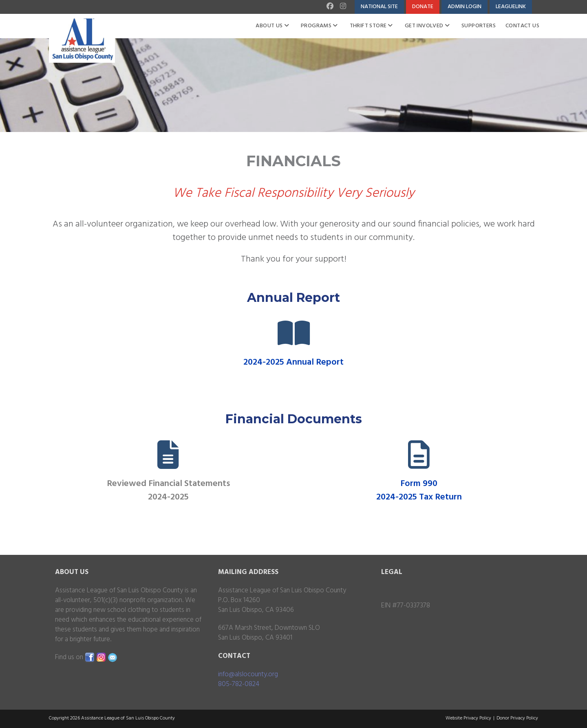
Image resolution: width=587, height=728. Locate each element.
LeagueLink (511, 7)
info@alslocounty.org (248, 674)
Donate (423, 7)
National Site (379, 7)
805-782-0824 (239, 684)
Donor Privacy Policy (517, 718)
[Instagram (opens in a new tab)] (342, 7)
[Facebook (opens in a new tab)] (331, 7)
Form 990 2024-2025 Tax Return (419, 490)
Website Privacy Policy (468, 718)
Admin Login (465, 7)
